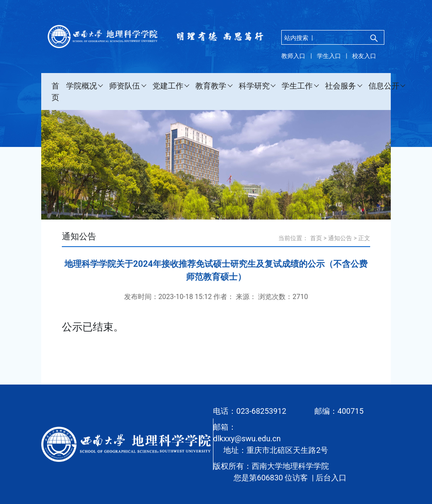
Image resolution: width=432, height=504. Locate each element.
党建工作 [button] (168, 86)
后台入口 (331, 478)
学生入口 (329, 56)
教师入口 (293, 56)
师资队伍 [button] (125, 86)
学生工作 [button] (297, 86)
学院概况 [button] (82, 86)
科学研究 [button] (254, 86)
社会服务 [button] (341, 86)
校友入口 (364, 56)
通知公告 (340, 238)
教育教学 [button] (211, 86)
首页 (55, 92)
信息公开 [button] (384, 86)
